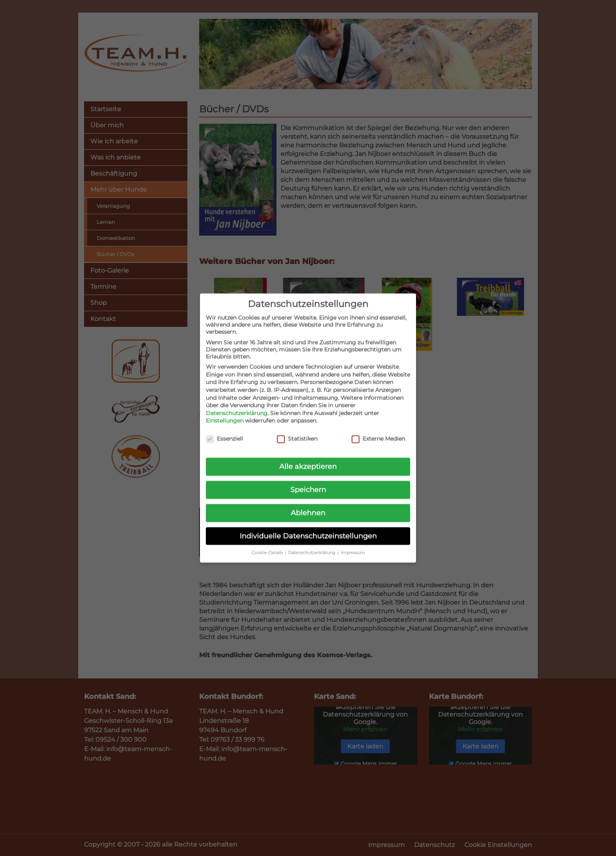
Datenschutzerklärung (237, 405)
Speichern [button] (308, 482)
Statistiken (297, 431)
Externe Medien (378, 431)
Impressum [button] (353, 545)
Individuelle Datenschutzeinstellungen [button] (308, 528)
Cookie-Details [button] (268, 545)
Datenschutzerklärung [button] (312, 545)
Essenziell (225, 431)
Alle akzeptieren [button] (308, 459)
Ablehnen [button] (308, 505)
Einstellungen (225, 413)
